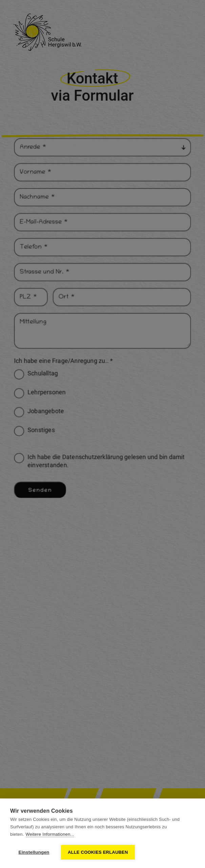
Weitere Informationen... (50, 834)
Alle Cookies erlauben (98, 852)
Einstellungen (34, 852)
